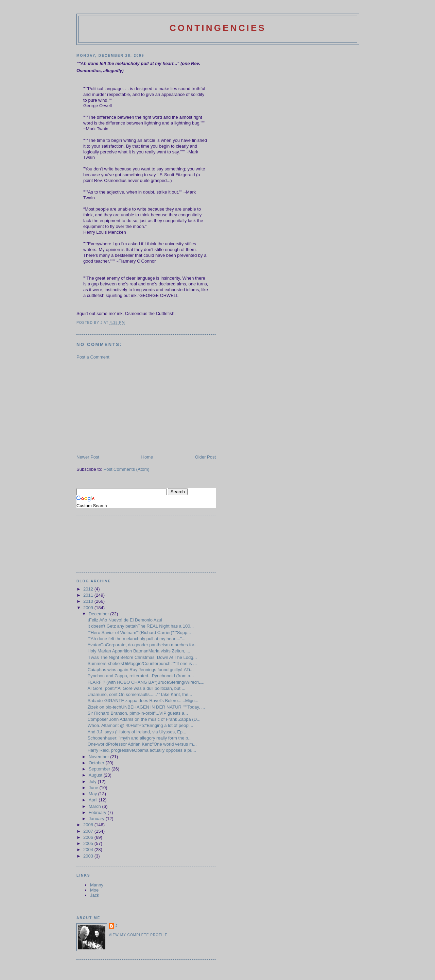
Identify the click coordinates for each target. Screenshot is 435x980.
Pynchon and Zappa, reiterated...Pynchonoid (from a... (141, 676)
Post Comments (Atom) (127, 469)
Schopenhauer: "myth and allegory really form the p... (140, 738)
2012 (89, 589)
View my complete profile (138, 935)
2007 (89, 831)
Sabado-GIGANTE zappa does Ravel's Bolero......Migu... (143, 701)
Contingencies (218, 28)
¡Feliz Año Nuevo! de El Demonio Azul (125, 620)
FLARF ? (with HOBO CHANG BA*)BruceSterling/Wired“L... (146, 682)
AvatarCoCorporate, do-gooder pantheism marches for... (142, 645)
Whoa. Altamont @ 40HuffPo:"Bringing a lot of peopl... (140, 725)
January (97, 819)
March (95, 806)
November (100, 757)
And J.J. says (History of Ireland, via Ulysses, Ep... (137, 732)
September (100, 769)
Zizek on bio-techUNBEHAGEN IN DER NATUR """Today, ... (146, 707)
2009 (89, 608)
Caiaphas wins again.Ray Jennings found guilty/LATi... (140, 670)
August (96, 775)
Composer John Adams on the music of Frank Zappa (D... (144, 719)
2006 (89, 837)
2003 (89, 856)
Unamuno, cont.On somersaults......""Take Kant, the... (140, 694)
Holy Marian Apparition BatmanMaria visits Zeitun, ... (139, 651)
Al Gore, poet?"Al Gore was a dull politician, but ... (136, 688)
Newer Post (88, 457)
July (93, 782)
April (94, 800)
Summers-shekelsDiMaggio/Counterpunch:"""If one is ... (142, 663)
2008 (89, 825)
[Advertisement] (127, 406)
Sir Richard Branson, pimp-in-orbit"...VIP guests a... (138, 713)
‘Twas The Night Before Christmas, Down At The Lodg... (142, 657)
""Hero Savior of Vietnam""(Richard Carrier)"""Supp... (139, 633)
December (100, 614)
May (93, 794)
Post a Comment (93, 357)
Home (147, 457)
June (94, 788)
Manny (97, 885)
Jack (95, 895)
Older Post (205, 457)
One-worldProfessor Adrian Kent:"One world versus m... (142, 744)
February (98, 812)
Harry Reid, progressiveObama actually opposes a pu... (142, 750)
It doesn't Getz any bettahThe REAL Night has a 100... (141, 626)
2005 (89, 843)
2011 (89, 595)
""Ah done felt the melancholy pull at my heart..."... (136, 639)
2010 (89, 601)
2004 (89, 850)
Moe (94, 890)
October (97, 763)
